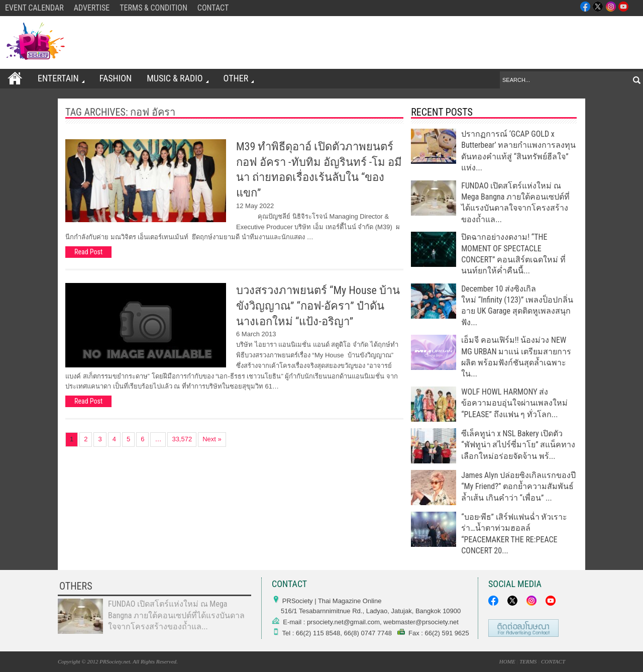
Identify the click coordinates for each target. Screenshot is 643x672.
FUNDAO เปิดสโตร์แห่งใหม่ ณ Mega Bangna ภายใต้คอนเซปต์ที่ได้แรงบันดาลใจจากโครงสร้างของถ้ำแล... (176, 615)
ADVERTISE (92, 8)
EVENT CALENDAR (34, 8)
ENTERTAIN (61, 78)
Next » (212, 439)
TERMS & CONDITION (153, 8)
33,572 (182, 439)
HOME (507, 661)
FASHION (115, 78)
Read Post (88, 252)
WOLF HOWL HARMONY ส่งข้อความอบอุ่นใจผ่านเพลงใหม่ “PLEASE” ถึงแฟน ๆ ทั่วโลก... (514, 403)
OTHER (238, 78)
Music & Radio (177, 78)
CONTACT (213, 8)
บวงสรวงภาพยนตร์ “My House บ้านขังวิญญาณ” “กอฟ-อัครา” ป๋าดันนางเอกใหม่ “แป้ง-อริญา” (318, 306)
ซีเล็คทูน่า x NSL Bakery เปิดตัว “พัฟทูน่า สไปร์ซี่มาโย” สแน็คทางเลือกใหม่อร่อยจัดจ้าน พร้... (518, 445)
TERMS (528, 661)
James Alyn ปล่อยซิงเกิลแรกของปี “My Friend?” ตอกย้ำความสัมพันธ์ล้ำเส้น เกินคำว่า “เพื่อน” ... (518, 487)
